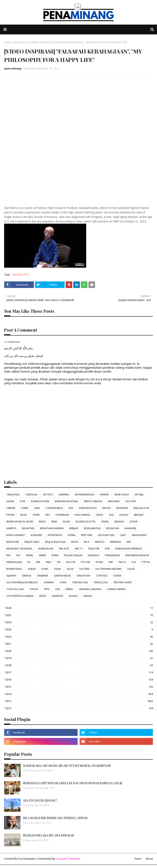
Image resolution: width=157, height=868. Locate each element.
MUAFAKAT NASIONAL (19, 549)
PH (29, 562)
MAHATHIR (13, 542)
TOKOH (34, 589)
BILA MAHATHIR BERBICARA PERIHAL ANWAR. (56, 818)
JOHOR (134, 522)
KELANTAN (28, 528)
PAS (18, 555)
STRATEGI (102, 576)
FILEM (36, 515)
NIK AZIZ (64, 549)
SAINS (45, 569)
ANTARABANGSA (85, 495)
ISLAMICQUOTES (86, 522)
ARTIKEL (139, 495)
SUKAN (117, 576)
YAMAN (87, 596)
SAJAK (57, 569)
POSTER (85, 562)
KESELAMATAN (92, 528)
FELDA (24, 515)
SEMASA (27, 576)
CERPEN (11, 508)
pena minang (13, 69)
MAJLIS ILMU (32, 542)
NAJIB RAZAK (46, 549)
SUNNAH (49, 582)
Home (8, 42)
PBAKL (30, 555)
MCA (87, 542)
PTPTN (146, 562)
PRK (111, 562)
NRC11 (79, 549)
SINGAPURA (84, 576)
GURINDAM (62, 515)
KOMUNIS (36, 535)
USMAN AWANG (116, 589)
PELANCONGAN (73, 555)
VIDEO (43, 596)
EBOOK (106, 508)
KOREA (72, 535)
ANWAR (104, 495)
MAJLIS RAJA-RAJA (55, 542)
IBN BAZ (139, 515)
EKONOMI (122, 508)
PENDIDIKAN (112, 555)
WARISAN (57, 596)
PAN (107, 549)
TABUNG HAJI (80, 582)
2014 (79, 694)
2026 (79, 608)
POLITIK (71, 562)
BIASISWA (114, 501)
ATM (22, 501)
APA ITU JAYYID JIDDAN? (40, 801)
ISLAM (66, 522)
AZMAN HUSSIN (40, 501)
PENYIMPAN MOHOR (137, 555)
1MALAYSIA (13, 495)
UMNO (69, 589)
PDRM (55, 555)
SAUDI (131, 569)
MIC (129, 542)
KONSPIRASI (55, 535)
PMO (49, 562)
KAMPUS (11, 528)
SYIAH (63, 582)
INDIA (42, 522)
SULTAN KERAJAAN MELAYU (22, 582)
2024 (79, 622)
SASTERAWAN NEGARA (108, 569)
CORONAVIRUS (54, 508)
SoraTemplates (27, 859)
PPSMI (99, 562)
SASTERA (84, 569)
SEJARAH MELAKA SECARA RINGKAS (48, 835)
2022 (79, 637)
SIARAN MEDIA (62, 576)
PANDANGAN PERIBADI (129, 549)
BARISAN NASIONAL (67, 501)
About (149, 859)
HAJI (111, 515)
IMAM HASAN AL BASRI (20, 522)
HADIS (100, 515)
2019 (79, 658)
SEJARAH (11, 576)
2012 (79, 708)
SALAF (70, 569)
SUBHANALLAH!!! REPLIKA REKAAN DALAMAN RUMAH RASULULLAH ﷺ (73, 783)
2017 (79, 672)
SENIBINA (43, 576)
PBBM (42, 555)
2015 (79, 687)
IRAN (54, 522)
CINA (37, 508)
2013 (79, 701)
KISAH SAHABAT (16, 535)
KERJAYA (74, 528)
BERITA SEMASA (93, 501)
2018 (79, 665)
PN (59, 562)
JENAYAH (119, 522)
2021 (79, 644)
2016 (79, 680)
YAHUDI (73, 596)
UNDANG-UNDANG (90, 589)
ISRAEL (105, 522)
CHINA (25, 508)
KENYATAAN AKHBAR (52, 528)
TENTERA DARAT (123, 582)
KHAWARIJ (130, 528)
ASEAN (10, 501)
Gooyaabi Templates (68, 859)
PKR (38, 562)
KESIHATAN (113, 528)
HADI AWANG (82, 515)
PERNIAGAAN (14, 562)
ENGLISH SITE (21, 42)
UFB (57, 589)
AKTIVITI (48, 495)
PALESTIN (94, 549)
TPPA (46, 589)
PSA (134, 562)
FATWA (10, 515)
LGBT (123, 535)
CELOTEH (131, 501)
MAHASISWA (139, 535)
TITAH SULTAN (15, 589)
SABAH (32, 569)
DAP (71, 508)
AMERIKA (64, 495)
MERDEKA (116, 542)
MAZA (75, 542)
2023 (79, 629)
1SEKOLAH (31, 495)
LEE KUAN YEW (106, 535)
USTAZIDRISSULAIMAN (20, 596)
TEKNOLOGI (100, 582)
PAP (9, 555)
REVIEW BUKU (14, 569)
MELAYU (100, 542)
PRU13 (122, 562)
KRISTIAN (87, 535)
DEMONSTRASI (88, 508)
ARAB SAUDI (122, 495)
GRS (48, 515)
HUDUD (124, 515)
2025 (79, 615)
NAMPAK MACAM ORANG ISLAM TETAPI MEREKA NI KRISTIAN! (67, 766)
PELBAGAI (94, 555)
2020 (79, 651)
